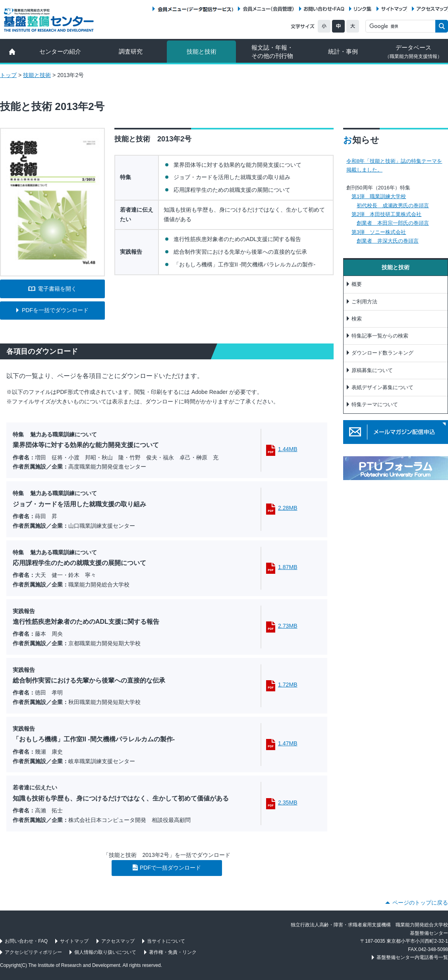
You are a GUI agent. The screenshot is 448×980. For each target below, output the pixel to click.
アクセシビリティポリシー (33, 952)
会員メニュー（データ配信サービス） (195, 9)
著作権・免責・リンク (173, 952)
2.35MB (288, 803)
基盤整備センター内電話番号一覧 (412, 957)
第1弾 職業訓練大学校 (379, 196)
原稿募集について (372, 370)
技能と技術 (202, 51)
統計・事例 (343, 51)
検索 (357, 319)
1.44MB (288, 449)
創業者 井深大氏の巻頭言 (388, 241)
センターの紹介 (60, 51)
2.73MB (288, 626)
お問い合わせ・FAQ (324, 9)
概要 (357, 284)
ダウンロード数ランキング (382, 353)
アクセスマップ (432, 9)
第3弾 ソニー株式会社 (379, 232)
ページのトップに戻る (420, 903)
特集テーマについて (375, 404)
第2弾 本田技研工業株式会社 (386, 214)
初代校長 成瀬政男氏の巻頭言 (393, 205)
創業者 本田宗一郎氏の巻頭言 (393, 223)
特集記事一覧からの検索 (380, 336)
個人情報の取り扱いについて (105, 952)
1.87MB (288, 567)
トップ (8, 75)
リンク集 (363, 9)
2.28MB (288, 508)
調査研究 (131, 51)
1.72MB (288, 685)
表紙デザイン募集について (382, 387)
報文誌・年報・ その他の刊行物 (272, 52)
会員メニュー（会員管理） (268, 9)
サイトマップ (394, 9)
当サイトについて (166, 941)
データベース (413, 52)
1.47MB (288, 743)
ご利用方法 (364, 302)
